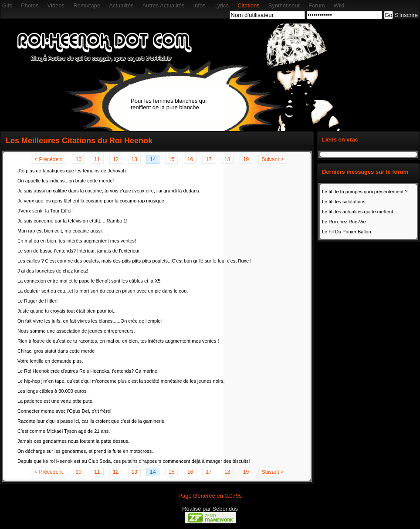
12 (116, 159)
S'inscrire (406, 15)
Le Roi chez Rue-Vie (344, 222)
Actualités (121, 5)
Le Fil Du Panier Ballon (347, 232)
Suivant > (273, 159)
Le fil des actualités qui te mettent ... (360, 212)
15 (171, 159)
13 (134, 159)
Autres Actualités (164, 5)
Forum (317, 5)
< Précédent (49, 159)
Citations (249, 5)
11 (97, 159)
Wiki (339, 5)
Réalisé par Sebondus (210, 509)
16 (190, 159)
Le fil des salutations (344, 202)
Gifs (7, 5)
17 (208, 159)
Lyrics (222, 5)
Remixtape (87, 5)
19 (246, 159)
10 (78, 159)
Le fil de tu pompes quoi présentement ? (365, 192)
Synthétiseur (284, 5)
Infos (199, 5)
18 (227, 159)
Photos (30, 5)
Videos (56, 5)
